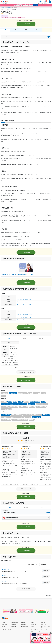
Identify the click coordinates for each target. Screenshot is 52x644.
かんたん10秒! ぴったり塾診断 (6, 630)
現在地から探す (4, 625)
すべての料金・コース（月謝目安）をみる (26, 372)
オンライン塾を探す (5, 628)
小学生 (9, 338)
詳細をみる (16, 367)
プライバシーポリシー (35, 630)
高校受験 (26, 508)
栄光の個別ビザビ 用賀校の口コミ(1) (30, 484)
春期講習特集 (14, 625)
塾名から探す (9, 7)
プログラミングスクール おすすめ (45, 627)
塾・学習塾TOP (3, 7)
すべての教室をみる (26, 589)
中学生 (25, 338)
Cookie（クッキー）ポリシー (35, 632)
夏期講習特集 (14, 626)
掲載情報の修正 (24, 625)
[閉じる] (51, 633)
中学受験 (43, 508)
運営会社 (32, 628)
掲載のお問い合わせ (24, 626)
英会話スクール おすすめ (45, 629)
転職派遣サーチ (43, 625)
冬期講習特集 (14, 628)
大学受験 (9, 508)
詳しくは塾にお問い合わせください (24, 299)
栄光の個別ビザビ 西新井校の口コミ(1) (10, 484)
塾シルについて (33, 625)
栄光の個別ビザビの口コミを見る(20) (26, 489)
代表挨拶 (32, 626)
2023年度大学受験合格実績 (12, 518)
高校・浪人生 (42, 338)
